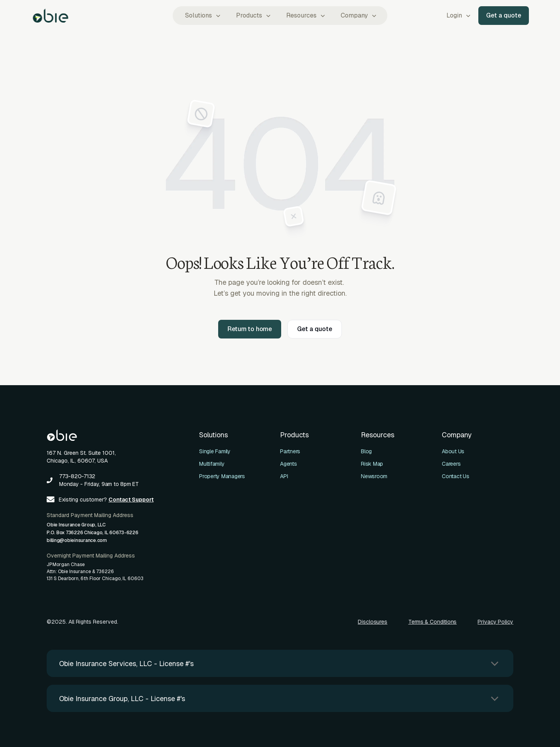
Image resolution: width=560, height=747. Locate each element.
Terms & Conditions (433, 622)
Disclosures (373, 622)
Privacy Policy (495, 622)
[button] (202, 16)
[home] (51, 16)
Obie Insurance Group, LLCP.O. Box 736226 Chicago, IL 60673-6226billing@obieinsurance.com (93, 533)
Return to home (250, 329)
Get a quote (504, 15)
